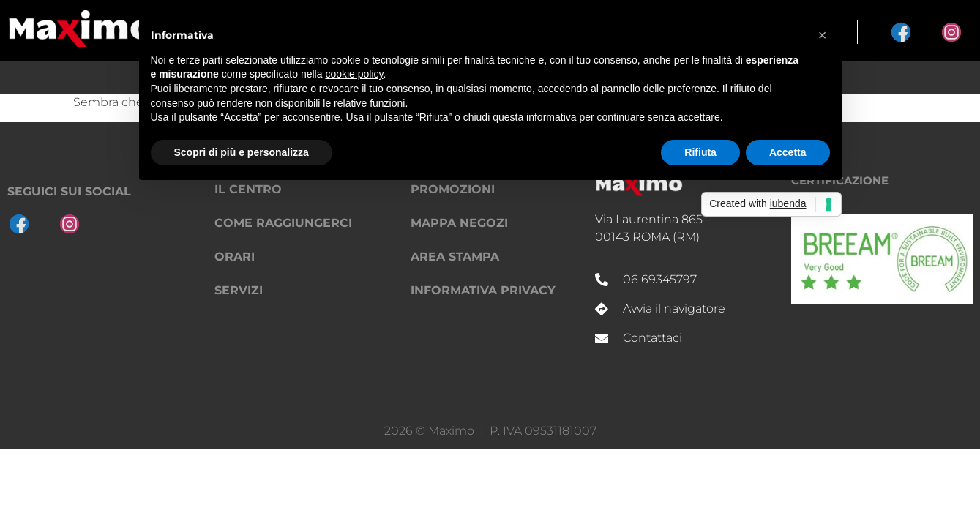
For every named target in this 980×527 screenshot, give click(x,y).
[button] (823, 35)
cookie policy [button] (354, 74)
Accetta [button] (788, 152)
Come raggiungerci (283, 223)
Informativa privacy (483, 290)
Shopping (67, 77)
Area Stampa (455, 257)
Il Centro (914, 77)
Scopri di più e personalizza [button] (242, 152)
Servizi (239, 290)
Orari (235, 257)
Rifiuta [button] (700, 152)
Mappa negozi (459, 223)
